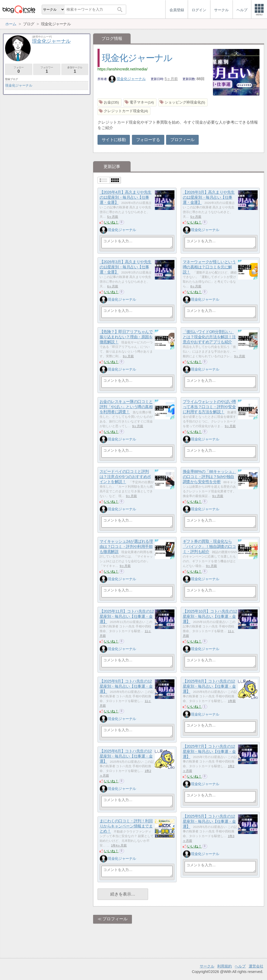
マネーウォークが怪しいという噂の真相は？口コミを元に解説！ (209, 267)
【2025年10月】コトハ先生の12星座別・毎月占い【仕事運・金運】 (210, 616)
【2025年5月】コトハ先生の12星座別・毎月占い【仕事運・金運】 (209, 821)
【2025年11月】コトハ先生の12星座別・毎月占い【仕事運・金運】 (127, 616)
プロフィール (182, 140)
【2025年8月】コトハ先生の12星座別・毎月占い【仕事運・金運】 (209, 686)
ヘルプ (240, 966)
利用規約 (224, 966)
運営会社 (256, 966)
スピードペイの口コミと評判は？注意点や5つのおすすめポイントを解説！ (125, 477)
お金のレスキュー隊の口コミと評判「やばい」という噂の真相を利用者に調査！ (126, 407)
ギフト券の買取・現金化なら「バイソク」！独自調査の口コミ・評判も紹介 (209, 547)
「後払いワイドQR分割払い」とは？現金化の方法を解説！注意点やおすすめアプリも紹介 (209, 337)
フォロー (19, 70)
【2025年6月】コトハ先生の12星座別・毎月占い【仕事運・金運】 (126, 756)
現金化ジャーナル (137, 58)
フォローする (148, 140)
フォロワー (47, 70)
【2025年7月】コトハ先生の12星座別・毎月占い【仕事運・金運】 (209, 752)
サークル (207, 966)
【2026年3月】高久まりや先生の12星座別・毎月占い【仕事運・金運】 (209, 197)
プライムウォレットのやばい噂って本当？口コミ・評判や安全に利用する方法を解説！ (209, 407)
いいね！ (111, 222)
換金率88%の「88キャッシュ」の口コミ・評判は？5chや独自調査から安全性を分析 (209, 477)
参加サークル (75, 70)
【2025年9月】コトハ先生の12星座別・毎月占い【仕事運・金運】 (126, 686)
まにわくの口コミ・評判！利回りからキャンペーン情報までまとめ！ (126, 826)
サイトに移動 (114, 140)
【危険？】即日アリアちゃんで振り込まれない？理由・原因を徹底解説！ (126, 337)
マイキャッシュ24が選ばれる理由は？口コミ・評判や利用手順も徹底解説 (126, 547)
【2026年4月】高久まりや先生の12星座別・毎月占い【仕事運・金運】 (126, 197)
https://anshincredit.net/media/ (123, 69)
